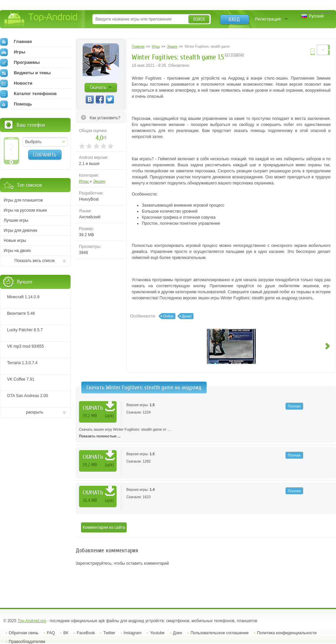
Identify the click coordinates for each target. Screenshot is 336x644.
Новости (16, 83)
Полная (294, 406)
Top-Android (41, 20)
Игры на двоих (17, 251)
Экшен (99, 181)
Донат (187, 316)
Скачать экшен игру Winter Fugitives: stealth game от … (206, 433)
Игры (84, 181)
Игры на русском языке (25, 210)
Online (168, 316)
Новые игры (15, 241)
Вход (234, 19)
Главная (16, 42)
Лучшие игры (16, 220)
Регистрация (268, 19)
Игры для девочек (20, 230)
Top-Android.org (32, 621)
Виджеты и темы (25, 73)
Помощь (16, 104)
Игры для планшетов (23, 200)
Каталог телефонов (28, 94)
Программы (20, 62)
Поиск (199, 19)
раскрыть (35, 412)
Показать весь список (35, 261)
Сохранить (45, 155)
